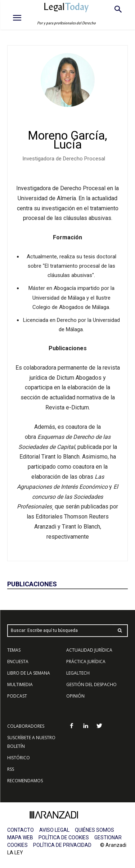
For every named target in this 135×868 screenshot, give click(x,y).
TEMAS (14, 650)
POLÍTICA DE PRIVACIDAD (62, 845)
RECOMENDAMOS (25, 781)
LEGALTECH (78, 673)
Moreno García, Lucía (67, 140)
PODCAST (17, 696)
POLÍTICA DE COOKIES (64, 837)
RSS (11, 769)
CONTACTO (21, 830)
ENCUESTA (18, 661)
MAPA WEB (20, 837)
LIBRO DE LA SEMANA (29, 673)
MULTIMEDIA (20, 684)
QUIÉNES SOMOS (94, 830)
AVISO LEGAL (54, 830)
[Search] (120, 631)
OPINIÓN (75, 696)
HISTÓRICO (19, 758)
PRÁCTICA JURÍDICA (86, 661)
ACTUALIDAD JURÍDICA (89, 650)
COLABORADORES (26, 726)
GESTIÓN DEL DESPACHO (91, 684)
